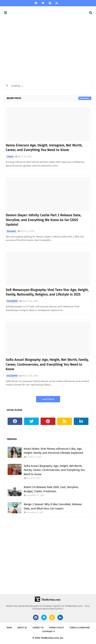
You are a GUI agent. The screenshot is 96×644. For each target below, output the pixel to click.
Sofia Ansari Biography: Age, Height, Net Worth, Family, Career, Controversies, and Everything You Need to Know (47, 364)
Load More (48, 399)
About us (22, 628)
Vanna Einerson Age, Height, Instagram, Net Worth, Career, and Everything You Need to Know (44, 148)
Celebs (10, 157)
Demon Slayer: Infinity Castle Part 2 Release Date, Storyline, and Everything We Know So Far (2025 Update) (43, 220)
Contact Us (38, 628)
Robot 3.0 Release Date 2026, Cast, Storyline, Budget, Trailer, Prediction (51, 489)
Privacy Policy (57, 628)
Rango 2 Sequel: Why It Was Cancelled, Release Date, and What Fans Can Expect (53, 506)
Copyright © (48, 632)
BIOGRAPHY (12, 301)
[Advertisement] (48, 51)
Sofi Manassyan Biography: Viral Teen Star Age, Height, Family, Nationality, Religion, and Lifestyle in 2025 (47, 292)
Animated (11, 231)
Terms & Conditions (80, 628)
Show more (84, 98)
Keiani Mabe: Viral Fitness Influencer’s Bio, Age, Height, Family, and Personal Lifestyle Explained (53, 451)
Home (9, 628)
